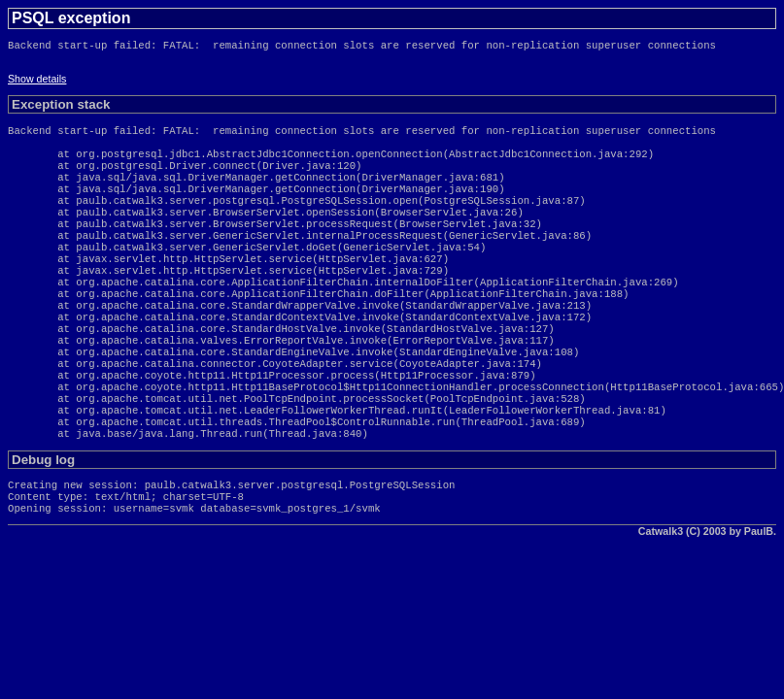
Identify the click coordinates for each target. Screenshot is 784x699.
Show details (37, 83)
